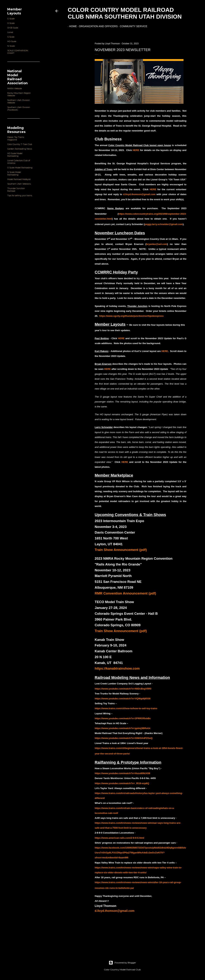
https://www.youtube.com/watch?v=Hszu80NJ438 (122, 773)
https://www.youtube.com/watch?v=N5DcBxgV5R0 (123, 689)
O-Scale (11, 23)
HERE (153, 189)
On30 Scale (13, 28)
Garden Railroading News (20, 149)
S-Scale (11, 37)
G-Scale (11, 19)
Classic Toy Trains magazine (16, 138)
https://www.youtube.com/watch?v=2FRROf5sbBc (123, 718)
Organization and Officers (97, 26)
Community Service (132, 26)
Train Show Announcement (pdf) (121, 550)
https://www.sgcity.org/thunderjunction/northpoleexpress (131, 316)
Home (72, 26)
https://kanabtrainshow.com (117, 668)
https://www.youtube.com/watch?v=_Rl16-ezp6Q (122, 783)
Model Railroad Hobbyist (19, 179)
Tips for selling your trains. (20, 195)
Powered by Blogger (122, 963)
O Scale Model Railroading (20, 168)
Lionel (10, 32)
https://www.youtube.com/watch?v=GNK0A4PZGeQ (124, 738)
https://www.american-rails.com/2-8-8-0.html (119, 838)
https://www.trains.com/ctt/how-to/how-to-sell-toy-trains (126, 708)
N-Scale (11, 46)
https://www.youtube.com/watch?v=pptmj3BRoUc (123, 728)
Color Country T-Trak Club (20, 144)
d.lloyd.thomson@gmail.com (115, 911)
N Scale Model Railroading (14, 173)
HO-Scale (12, 41)
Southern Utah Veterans (19, 184)
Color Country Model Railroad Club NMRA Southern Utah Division (125, 13)
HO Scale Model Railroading (15, 155)
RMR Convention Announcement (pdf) (125, 593)
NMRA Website (15, 88)
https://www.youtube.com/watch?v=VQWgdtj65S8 (123, 699)
